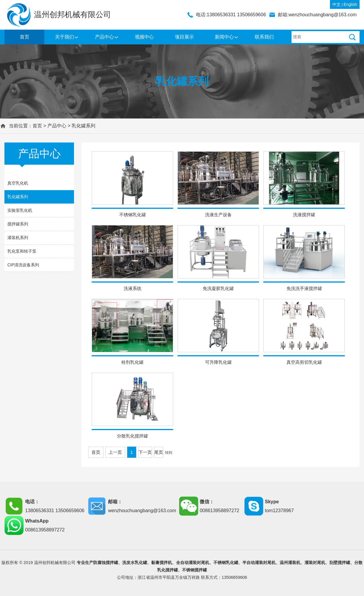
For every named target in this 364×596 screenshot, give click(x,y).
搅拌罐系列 (18, 224)
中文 (336, 4)
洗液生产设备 (218, 215)
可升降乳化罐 (218, 362)
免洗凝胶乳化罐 (218, 288)
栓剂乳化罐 (132, 362)
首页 (25, 37)
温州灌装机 (290, 563)
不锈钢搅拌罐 (194, 570)
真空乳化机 (18, 183)
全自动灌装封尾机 (193, 563)
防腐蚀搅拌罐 (106, 563)
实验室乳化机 (20, 210)
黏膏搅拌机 (162, 563)
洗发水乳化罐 (135, 563)
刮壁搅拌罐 (340, 563)
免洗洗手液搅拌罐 (304, 288)
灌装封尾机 (315, 563)
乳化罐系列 (83, 126)
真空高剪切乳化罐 (304, 362)
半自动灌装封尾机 (259, 563)
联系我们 (264, 37)
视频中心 (144, 37)
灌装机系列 (18, 238)
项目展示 (184, 37)
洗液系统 (133, 288)
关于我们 (65, 37)
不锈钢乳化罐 (133, 215)
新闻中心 (224, 37)
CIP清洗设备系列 (23, 265)
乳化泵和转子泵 (22, 251)
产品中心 (104, 37)
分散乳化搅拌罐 (132, 436)
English (350, 4)
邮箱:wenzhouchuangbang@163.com (317, 15)
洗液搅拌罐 (304, 215)
